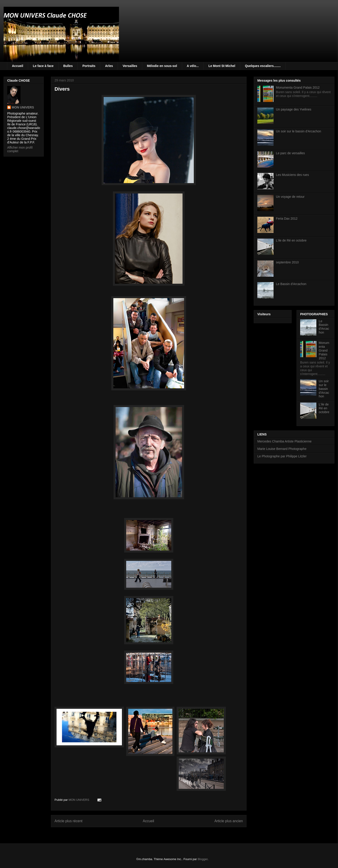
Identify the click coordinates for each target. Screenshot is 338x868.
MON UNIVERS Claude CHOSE (45, 16)
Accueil (18, 66)
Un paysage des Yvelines (294, 109)
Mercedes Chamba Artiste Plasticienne (284, 441)
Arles (109, 66)
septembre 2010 (287, 262)
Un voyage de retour (290, 197)
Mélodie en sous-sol (162, 66)
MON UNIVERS (23, 107)
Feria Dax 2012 (287, 219)
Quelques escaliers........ (263, 66)
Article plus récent (69, 821)
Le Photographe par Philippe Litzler (282, 456)
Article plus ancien (229, 821)
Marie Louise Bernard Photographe (282, 449)
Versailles (130, 66)
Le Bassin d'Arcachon (291, 284)
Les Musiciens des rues (292, 175)
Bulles (68, 66)
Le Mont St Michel (222, 66)
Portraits (89, 66)
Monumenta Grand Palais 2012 (298, 87)
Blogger (203, 859)
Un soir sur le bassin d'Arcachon (299, 131)
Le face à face (43, 66)
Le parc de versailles (290, 153)
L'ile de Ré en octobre (291, 240)
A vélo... (193, 66)
